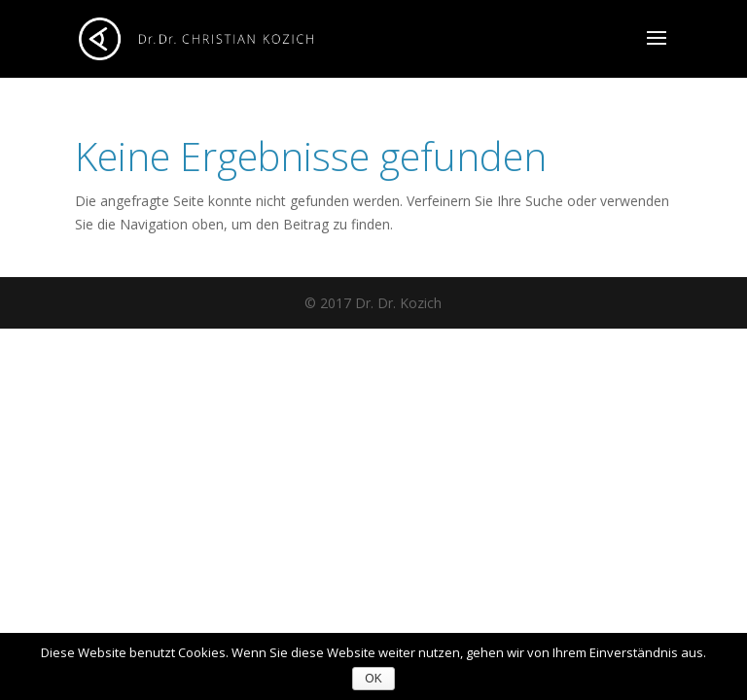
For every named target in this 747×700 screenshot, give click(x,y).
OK (373, 679)
